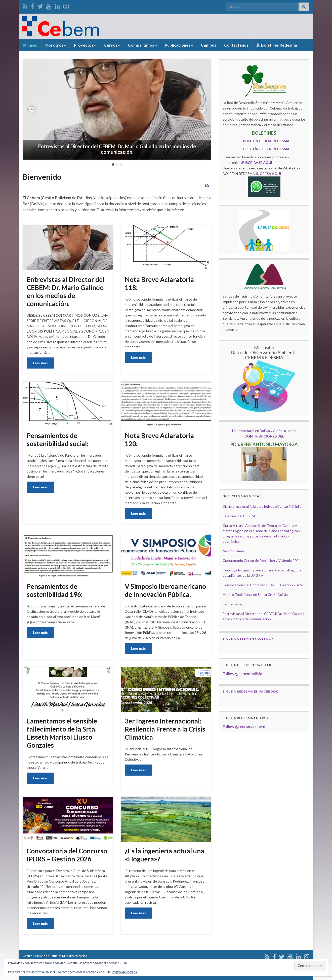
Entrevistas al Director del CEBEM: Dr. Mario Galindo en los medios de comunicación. (117, 149)
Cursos (112, 45)
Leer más (40, 363)
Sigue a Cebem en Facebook (248, 639)
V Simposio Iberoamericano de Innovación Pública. (165, 590)
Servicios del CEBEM (239, 516)
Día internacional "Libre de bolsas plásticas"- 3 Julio (262, 506)
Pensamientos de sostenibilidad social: (57, 440)
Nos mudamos (234, 551)
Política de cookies (124, 972)
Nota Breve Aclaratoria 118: (159, 283)
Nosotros (56, 45)
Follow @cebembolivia (242, 674)
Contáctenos (236, 45)
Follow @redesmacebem (244, 726)
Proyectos (85, 45)
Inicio (30, 45)
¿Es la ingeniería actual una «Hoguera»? (164, 855)
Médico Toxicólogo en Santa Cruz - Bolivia (255, 594)
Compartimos (142, 45)
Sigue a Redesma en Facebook (250, 691)
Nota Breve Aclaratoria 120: (159, 440)
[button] (31, 109)
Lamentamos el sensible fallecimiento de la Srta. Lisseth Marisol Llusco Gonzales (62, 733)
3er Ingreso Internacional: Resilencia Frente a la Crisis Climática (165, 729)
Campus (209, 45)
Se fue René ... (234, 604)
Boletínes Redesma (277, 45)
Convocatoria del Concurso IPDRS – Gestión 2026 (67, 855)
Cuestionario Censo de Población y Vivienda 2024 (262, 560)
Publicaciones (179, 45)
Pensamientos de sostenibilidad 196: (55, 590)
